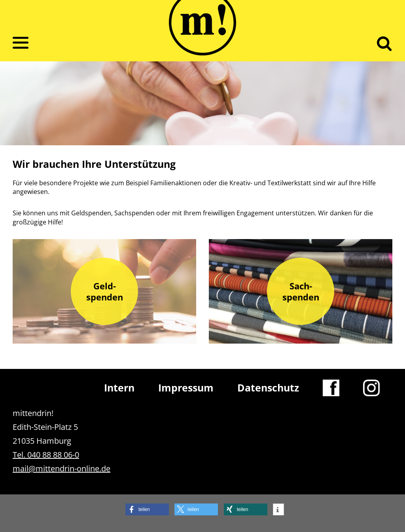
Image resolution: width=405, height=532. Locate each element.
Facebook (331, 388)
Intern (119, 388)
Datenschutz (268, 388)
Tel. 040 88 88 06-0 (46, 455)
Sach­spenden (301, 291)
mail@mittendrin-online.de (62, 468)
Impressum (186, 388)
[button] (147, 509)
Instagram (371, 388)
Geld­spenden (105, 291)
